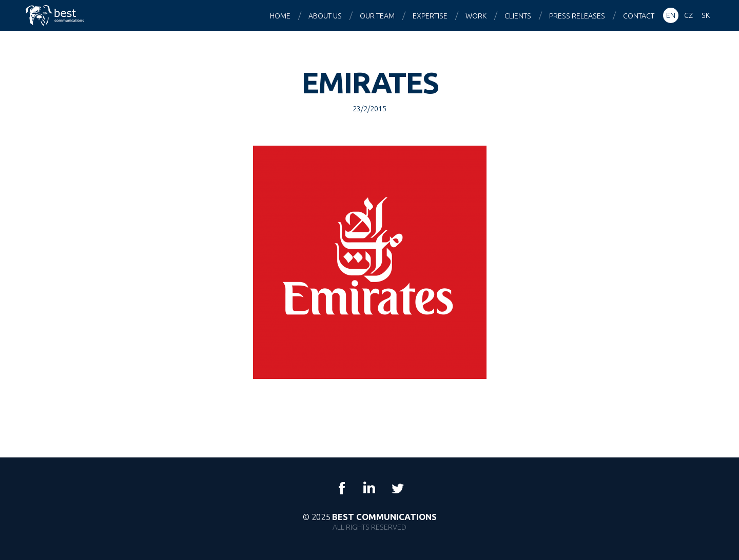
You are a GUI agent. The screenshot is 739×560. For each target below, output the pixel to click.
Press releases (577, 16)
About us (325, 16)
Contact (639, 16)
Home (280, 16)
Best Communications (56, 15)
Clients (518, 16)
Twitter (397, 488)
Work (476, 16)
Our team (377, 16)
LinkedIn (369, 488)
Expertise (430, 16)
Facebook (342, 488)
